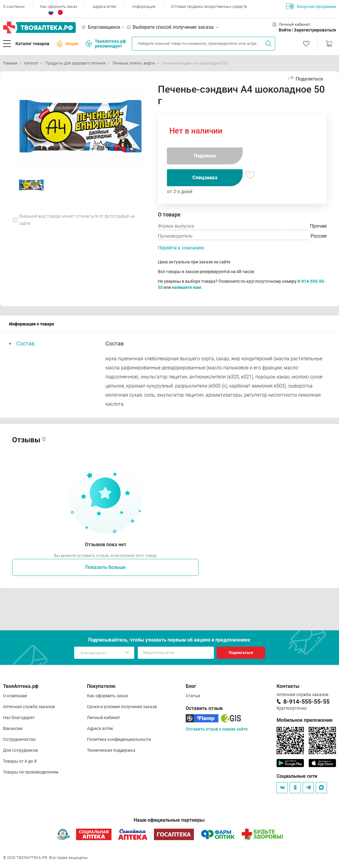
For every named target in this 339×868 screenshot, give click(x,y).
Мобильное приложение (305, 720)
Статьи (193, 696)
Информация (144, 7)
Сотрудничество (19, 739)
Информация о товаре (32, 324)
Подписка (205, 156)
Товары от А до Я (20, 761)
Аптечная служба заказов (29, 707)
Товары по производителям (31, 772)
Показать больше (105, 567)
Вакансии (13, 728)
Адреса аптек (105, 7)
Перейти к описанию (181, 248)
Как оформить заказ (59, 7)
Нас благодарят (19, 718)
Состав (25, 343)
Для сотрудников (20, 750)
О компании (14, 7)
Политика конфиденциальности (119, 739)
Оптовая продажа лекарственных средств (209, 7)
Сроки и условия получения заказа (122, 707)
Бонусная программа (311, 6)
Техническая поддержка (111, 750)
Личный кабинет (104, 718)
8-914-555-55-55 (306, 701)
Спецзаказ (205, 178)
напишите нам (186, 287)
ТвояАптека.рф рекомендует (106, 44)
